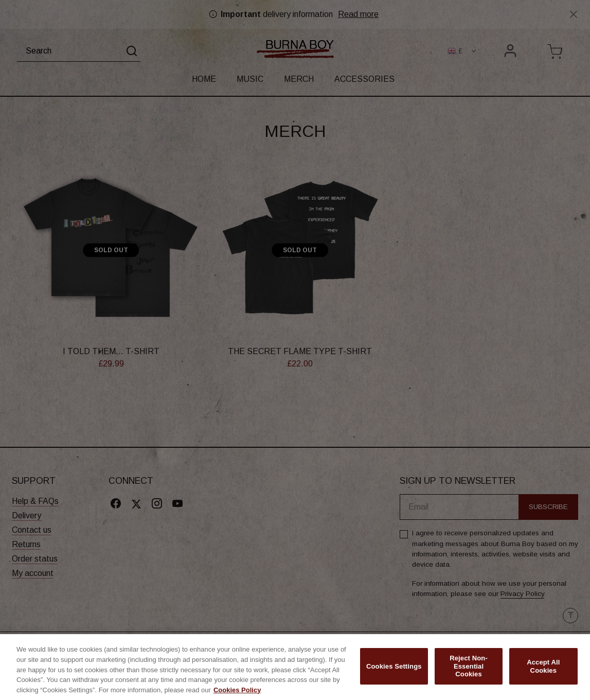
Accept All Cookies (543, 669)
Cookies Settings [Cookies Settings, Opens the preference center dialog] (394, 669)
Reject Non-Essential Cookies (469, 669)
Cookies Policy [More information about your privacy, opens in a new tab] (237, 693)
